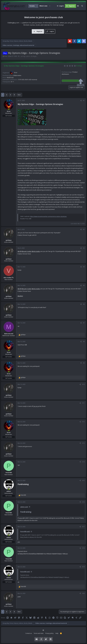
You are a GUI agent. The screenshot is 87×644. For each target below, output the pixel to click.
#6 (84, 304)
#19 (83, 567)
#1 (84, 101)
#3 (84, 248)
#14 (83, 462)
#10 (83, 384)
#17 (83, 527)
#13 (83, 443)
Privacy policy (49, 633)
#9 (84, 363)
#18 (83, 548)
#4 (84, 267)
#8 (84, 342)
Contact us (29, 633)
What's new (43, 6)
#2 (84, 229)
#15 (83, 481)
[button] (37, 6)
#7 (84, 323)
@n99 (19, 251)
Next (19, 95)
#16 (83, 502)
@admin (20, 296)
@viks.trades (36, 251)
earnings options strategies (29, 56)
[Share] (81, 101)
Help (57, 633)
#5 (84, 285)
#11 (83, 403)
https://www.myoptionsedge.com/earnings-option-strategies (48, 216)
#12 (83, 422)
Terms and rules (39, 633)
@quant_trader (26, 251)
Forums (32, 6)
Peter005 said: (25, 531)
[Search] (82, 6)
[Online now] (9, 109)
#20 (83, 593)
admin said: (24, 507)
